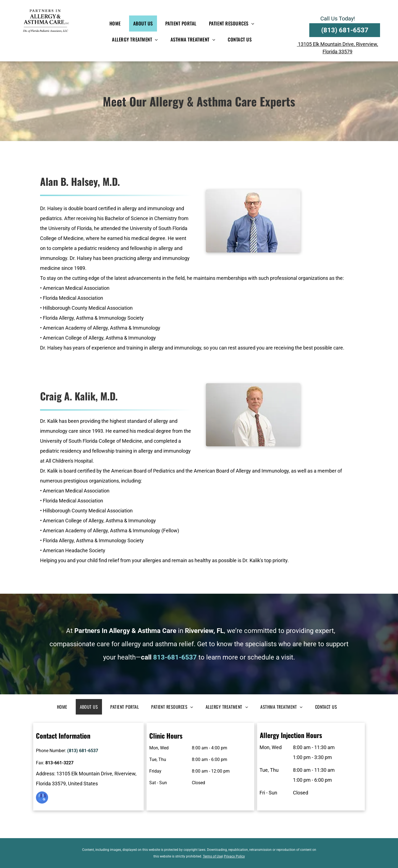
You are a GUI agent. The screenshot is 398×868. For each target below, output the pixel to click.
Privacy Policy (234, 856)
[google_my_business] (42, 798)
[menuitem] (117, 24)
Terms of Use (213, 856)
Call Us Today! (338, 19)
